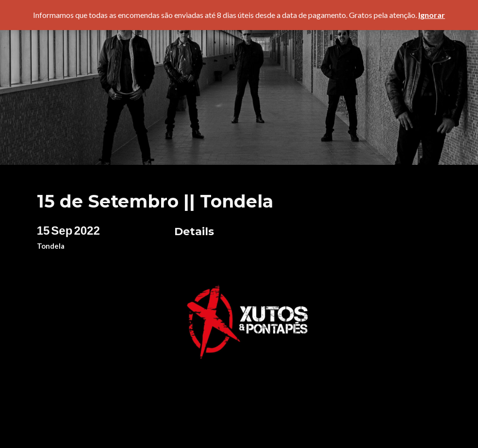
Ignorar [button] (432, 15)
